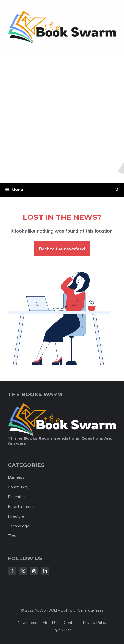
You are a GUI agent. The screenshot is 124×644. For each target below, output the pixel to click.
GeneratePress (91, 610)
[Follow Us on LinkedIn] (45, 571)
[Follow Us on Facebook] (12, 571)
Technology (18, 526)
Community (18, 487)
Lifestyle (16, 516)
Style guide (62, 630)
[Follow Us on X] (23, 571)
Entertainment (21, 506)
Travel (14, 536)
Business (16, 477)
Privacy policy (95, 623)
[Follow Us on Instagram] (34, 571)
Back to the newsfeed (62, 249)
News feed (28, 623)
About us (51, 623)
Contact (71, 623)
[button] (117, 190)
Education (17, 497)
